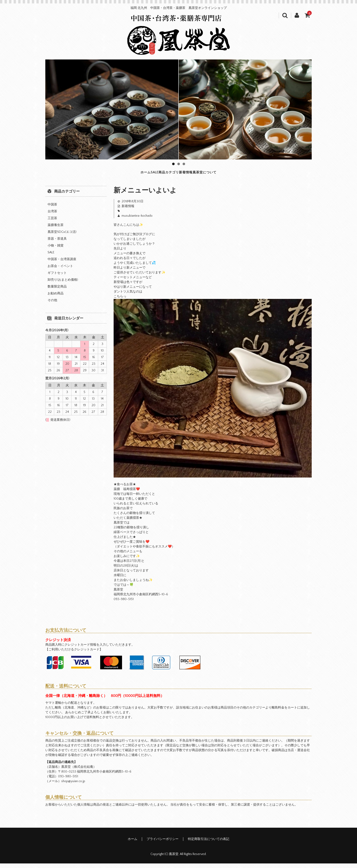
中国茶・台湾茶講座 (62, 264)
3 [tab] (184, 164)
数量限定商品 (57, 291)
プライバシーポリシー (163, 844)
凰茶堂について (242, 175)
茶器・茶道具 (57, 243)
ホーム (105, 175)
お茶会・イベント (60, 271)
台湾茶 (52, 216)
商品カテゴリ (165, 175)
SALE (131, 175)
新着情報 (202, 175)
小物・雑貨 (56, 250)
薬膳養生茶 (56, 230)
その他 (52, 305)
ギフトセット (57, 277)
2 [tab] (179, 164)
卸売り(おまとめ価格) (63, 284)
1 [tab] (173, 164)
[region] (178, 109)
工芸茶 (52, 223)
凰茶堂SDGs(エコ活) (62, 236)
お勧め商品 (56, 298)
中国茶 (52, 209)
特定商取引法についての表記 (209, 844)
